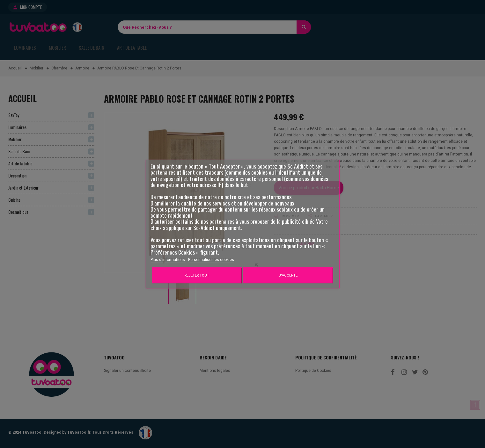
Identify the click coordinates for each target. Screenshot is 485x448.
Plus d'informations (168, 260)
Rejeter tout (197, 275)
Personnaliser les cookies (211, 260)
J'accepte (288, 275)
